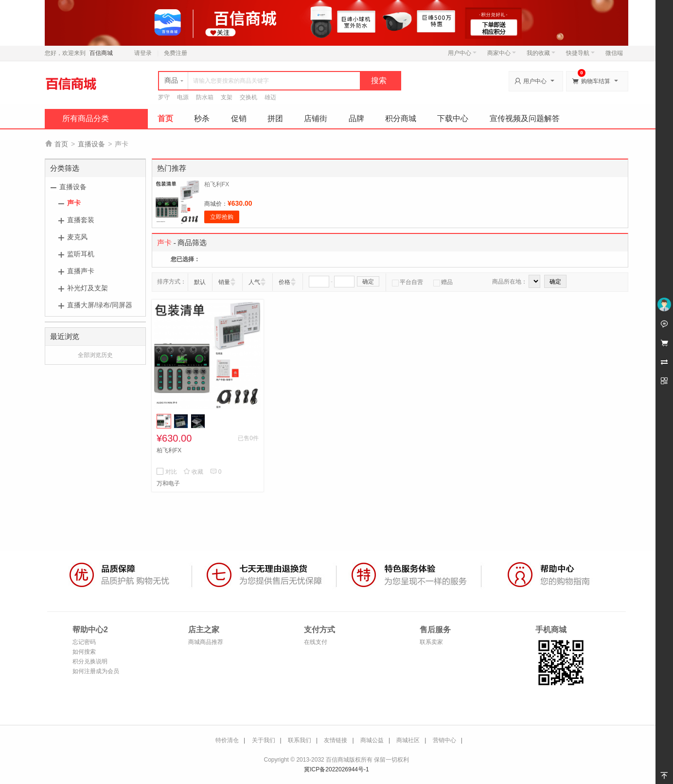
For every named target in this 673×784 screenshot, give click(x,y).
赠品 (443, 282)
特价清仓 (227, 740)
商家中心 (502, 53)
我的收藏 (541, 53)
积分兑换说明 (90, 661)
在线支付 (316, 642)
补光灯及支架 (88, 288)
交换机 (248, 97)
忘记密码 (84, 642)
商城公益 (372, 740)
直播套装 (81, 220)
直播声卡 (81, 271)
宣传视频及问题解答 (525, 118)
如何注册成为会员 (96, 671)
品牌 (356, 118)
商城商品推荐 (206, 642)
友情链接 (336, 740)
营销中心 (444, 740)
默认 (200, 282)
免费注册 (176, 53)
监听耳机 (81, 254)
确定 (368, 282)
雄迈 (270, 97)
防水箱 (205, 97)
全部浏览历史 (95, 355)
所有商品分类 (86, 118)
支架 (227, 97)
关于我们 (264, 740)
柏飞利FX (217, 184)
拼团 (275, 118)
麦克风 (77, 237)
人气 (254, 282)
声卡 (74, 203)
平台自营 (407, 282)
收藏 (193, 472)
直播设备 (91, 144)
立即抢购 (222, 217)
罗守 (164, 97)
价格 (284, 282)
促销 (239, 118)
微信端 (614, 53)
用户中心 (462, 53)
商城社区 (408, 740)
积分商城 (401, 118)
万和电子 (168, 483)
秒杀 (202, 118)
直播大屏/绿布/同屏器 (100, 305)
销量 (224, 282)
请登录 (143, 53)
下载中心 (453, 118)
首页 (165, 118)
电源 (183, 97)
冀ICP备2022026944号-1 (336, 769)
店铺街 (316, 118)
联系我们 (300, 740)
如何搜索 (84, 652)
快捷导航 (580, 53)
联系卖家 (431, 642)
